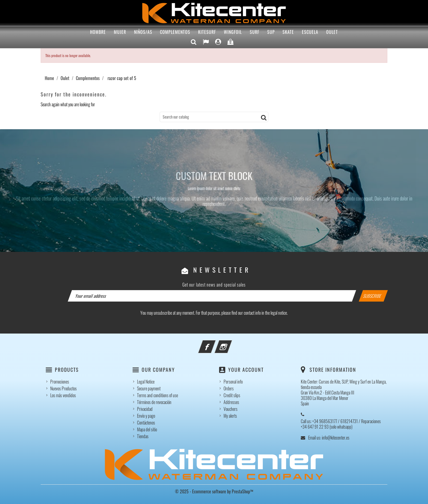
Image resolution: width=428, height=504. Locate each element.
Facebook (214, 343)
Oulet (332, 32)
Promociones (60, 382)
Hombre (98, 32)
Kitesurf (207, 32)
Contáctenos (146, 423)
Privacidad (145, 409)
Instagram (231, 343)
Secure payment (149, 388)
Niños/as (143, 32)
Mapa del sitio (147, 429)
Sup (271, 32)
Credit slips (232, 395)
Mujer (120, 32)
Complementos (175, 32)
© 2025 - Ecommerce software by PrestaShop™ (214, 491)
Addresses (231, 402)
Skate (288, 32)
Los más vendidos (63, 395)
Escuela (310, 32)
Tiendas (143, 436)
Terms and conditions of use (157, 395)
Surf (255, 32)
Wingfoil (233, 32)
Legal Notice (146, 382)
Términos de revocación (154, 402)
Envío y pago (146, 416)
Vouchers (231, 409)
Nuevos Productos (63, 388)
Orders (229, 388)
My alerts (230, 416)
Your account (246, 370)
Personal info (233, 382)
